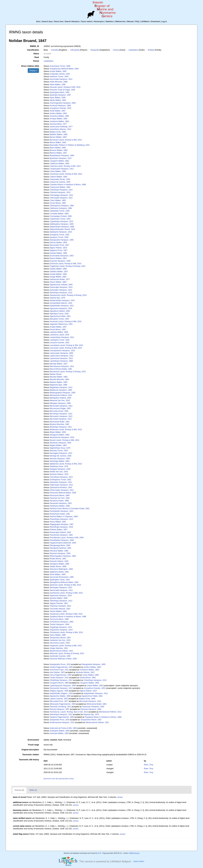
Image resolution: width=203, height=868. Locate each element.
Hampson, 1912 (61, 79)
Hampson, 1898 (62, 227)
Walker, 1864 (58, 611)
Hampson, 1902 (60, 443)
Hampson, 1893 (63, 556)
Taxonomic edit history (29, 760)
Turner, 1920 (60, 340)
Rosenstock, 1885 (62, 577)
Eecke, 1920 (60, 179)
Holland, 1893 (61, 285)
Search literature (72, 22)
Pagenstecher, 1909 (61, 667)
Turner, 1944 (59, 77)
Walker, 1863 (58, 71)
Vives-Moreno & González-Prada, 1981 (70, 509)
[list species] (60, 779)
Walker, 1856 (58, 85)
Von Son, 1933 (60, 498)
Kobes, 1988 (59, 501)
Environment (33, 740)
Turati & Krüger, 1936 (62, 90)
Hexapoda (95, 50)
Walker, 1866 (58, 148)
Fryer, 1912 (59, 670)
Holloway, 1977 (61, 127)
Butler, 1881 (61, 369)
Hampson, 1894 (63, 103)
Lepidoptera (133, 50)
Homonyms (99, 22)
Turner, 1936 (59, 237)
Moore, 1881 (58, 203)
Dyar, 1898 (58, 385)
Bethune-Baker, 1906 (63, 493)
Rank (37, 57)
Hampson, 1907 (60, 95)
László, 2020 (59, 335)
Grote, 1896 (58, 132)
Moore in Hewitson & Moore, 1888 (68, 185)
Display (33, 71)
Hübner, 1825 (59, 561)
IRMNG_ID (34, 46)
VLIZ (99, 853)
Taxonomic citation (31, 755)
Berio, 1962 (60, 92)
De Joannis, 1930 (60, 456)
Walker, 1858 (58, 98)
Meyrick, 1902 (60, 609)
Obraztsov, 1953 (62, 256)
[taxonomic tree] (49, 779)
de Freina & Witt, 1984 (63, 728)
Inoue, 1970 (60, 448)
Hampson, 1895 (61, 353)
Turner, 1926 (59, 314)
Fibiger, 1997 (60, 408)
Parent (36, 61)
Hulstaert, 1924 (60, 606)
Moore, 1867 (60, 638)
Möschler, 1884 (59, 379)
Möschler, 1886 (59, 82)
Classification (33, 50)
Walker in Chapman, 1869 (64, 517)
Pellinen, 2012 (61, 395)
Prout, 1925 (60, 720)
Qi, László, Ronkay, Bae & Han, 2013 (69, 712)
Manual (130, 22)
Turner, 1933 (60, 219)
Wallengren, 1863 (61, 569)
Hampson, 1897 (60, 709)
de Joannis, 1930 (60, 182)
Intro (38, 22)
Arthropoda (75, 50)
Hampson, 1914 (61, 588)
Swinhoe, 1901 (59, 648)
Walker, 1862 (59, 119)
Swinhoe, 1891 (60, 548)
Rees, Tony (149, 765)
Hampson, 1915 (61, 232)
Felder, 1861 (60, 316)
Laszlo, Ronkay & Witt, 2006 (67, 538)
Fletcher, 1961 (59, 603)
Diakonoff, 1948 (63, 543)
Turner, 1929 (60, 211)
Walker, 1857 (58, 111)
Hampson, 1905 (62, 240)
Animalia (55, 50)
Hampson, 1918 (61, 308)
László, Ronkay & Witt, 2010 (65, 87)
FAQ (137, 22)
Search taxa (47, 22)
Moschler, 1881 (59, 424)
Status (36, 54)
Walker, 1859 (59, 332)
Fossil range (33, 745)
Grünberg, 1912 (60, 707)
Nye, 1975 (57, 298)
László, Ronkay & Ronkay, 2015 (68, 266)
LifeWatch (145, 22)
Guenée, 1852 (60, 108)
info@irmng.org (134, 853)
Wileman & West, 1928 (63, 659)
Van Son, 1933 (60, 400)
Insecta (116, 50)
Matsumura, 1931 (61, 324)
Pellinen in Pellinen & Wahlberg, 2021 (70, 145)
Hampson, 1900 (62, 224)
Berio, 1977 (58, 124)
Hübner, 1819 (58, 248)
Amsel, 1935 (59, 411)
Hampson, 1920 (60, 469)
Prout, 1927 (59, 245)
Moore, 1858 (58, 566)
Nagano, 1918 (61, 693)
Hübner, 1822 (59, 474)
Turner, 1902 (60, 480)
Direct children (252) (30, 66)
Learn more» (139, 861)
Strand (56, 374)
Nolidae (151, 50)
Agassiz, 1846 (59, 691)
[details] (120, 797)
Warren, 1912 (60, 129)
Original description (30, 750)
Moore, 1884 (60, 495)
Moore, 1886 (59, 683)
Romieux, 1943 (61, 487)
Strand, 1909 (61, 216)
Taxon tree (59, 22)
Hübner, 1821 (61, 651)
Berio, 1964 (60, 545)
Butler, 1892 (59, 572)
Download (155, 22)
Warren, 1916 (61, 303)
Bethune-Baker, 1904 (64, 69)
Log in (164, 22)
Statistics (109, 22)
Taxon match (86, 22)
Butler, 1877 (60, 279)
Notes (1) (33, 790)
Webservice (120, 22)
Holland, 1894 (60, 311)
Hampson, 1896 (60, 106)
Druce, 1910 (60, 664)
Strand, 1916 (62, 229)
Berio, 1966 (59, 619)
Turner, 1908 (60, 66)
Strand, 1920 (60, 74)
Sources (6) (19, 790)
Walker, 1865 (59, 116)
